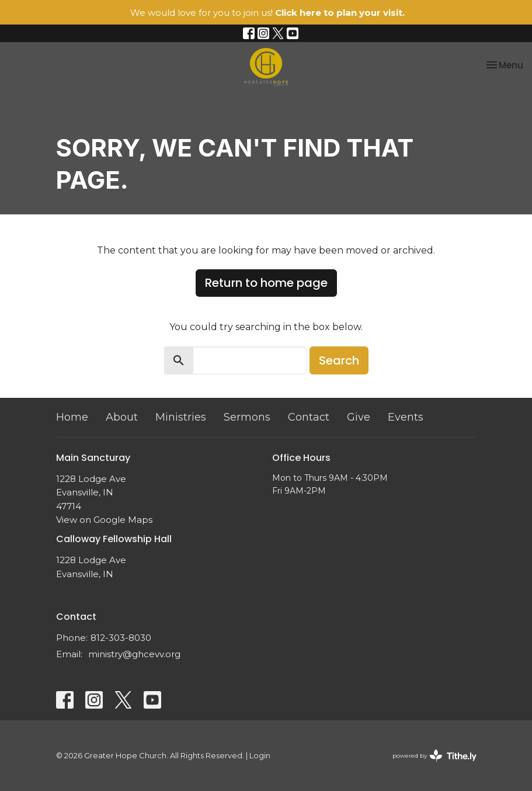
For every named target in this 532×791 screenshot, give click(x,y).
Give (359, 417)
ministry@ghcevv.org (134, 654)
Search (339, 360)
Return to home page (266, 283)
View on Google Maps (104, 520)
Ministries (181, 417)
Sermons (247, 417)
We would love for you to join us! (267, 13)
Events (406, 417)
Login (260, 756)
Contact (309, 417)
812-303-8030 (121, 638)
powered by (434, 756)
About (122, 417)
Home (72, 417)
